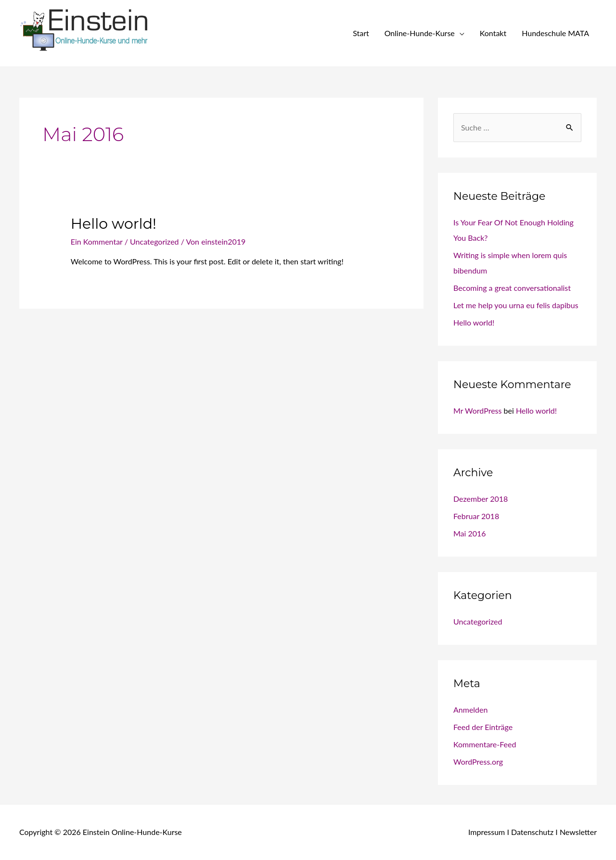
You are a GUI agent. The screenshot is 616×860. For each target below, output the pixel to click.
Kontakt (493, 33)
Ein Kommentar (97, 241)
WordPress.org (478, 762)
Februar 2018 (476, 516)
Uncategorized (154, 241)
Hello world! (114, 224)
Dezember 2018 (481, 499)
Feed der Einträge (483, 727)
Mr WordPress (477, 410)
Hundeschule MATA (555, 33)
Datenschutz (532, 832)
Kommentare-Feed (485, 744)
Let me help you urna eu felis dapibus (516, 305)
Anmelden (470, 710)
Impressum (487, 832)
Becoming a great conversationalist (512, 288)
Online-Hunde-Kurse (420, 33)
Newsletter (578, 832)
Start (361, 33)
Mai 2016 (470, 533)
